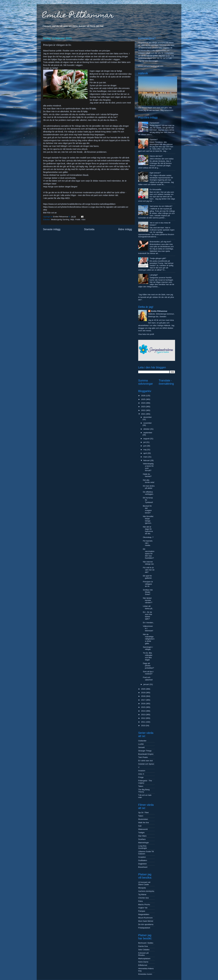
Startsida (89, 229)
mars (146, 457)
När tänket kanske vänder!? (148, 600)
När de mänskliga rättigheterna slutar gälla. (149, 639)
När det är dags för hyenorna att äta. (148, 530)
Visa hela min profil (146, 334)
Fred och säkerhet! (148, 678)
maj (145, 450)
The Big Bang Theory (144, 791)
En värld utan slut (145, 761)
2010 (143, 726)
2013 (143, 715)
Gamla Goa (143, 946)
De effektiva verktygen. (148, 493)
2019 (143, 693)
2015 (143, 707)
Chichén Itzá (143, 898)
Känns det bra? (156, 156)
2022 (143, 410)
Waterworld (143, 829)
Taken (141, 786)
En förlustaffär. (156, 189)
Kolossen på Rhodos (143, 954)
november (148, 423)
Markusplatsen (144, 958)
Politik (78, 220)
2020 (143, 689)
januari (146, 684)
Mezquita (142, 888)
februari (147, 460)
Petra (140, 901)
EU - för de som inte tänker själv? (148, 616)
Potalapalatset (144, 928)
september (148, 433)
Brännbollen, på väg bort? (160, 242)
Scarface (142, 839)
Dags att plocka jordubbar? (148, 666)
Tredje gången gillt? (158, 258)
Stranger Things (145, 751)
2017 (143, 700)
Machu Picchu (144, 905)
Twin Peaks (143, 757)
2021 (143, 414)
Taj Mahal (142, 894)
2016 (143, 704)
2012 (143, 718)
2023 (143, 407)
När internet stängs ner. (149, 563)
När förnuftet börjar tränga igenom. (148, 520)
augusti (147, 439)
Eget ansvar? (155, 173)
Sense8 (141, 747)
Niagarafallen (144, 914)
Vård (83, 220)
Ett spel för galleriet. (148, 577)
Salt (140, 826)
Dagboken (143, 864)
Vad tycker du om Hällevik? (161, 206)
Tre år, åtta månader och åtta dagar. (148, 656)
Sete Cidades (144, 950)
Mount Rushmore (145, 918)
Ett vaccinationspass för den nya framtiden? (149, 554)
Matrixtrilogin (144, 843)
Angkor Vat (143, 908)
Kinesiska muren (145, 974)
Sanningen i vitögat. (148, 648)
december (148, 417)
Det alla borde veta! (149, 481)
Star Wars (142, 836)
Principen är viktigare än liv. (148, 584)
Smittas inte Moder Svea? (148, 592)
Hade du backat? (147, 475)
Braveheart (143, 867)
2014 (143, 711)
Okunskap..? (148, 537)
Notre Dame (143, 962)
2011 (143, 722)
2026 (143, 396)
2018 (143, 696)
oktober (147, 429)
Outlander (142, 741)
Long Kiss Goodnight (143, 847)
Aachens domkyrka (146, 891)
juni (145, 446)
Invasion (142, 771)
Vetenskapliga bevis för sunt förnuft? (148, 467)
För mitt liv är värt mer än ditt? (149, 570)
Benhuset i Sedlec (146, 943)
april (145, 453)
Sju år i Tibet (143, 813)
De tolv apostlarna (146, 924)
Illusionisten (143, 819)
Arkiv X (141, 774)
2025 (143, 399)
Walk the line (144, 823)
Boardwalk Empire (146, 754)
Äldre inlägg (125, 229)
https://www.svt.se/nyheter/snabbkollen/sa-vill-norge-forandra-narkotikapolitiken (79, 204)
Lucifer (141, 744)
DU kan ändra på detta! (149, 487)
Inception (142, 857)
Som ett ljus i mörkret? (148, 673)
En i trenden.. (148, 623)
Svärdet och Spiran (146, 764)
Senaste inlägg (52, 229)
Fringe (141, 777)
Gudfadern (143, 860)
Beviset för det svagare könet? (147, 509)
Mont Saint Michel (146, 921)
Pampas (142, 911)
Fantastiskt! (154, 123)
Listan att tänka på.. (148, 607)
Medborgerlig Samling (60, 220)
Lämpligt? (154, 275)
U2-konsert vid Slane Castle (144, 883)
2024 (143, 403)
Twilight (141, 833)
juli (145, 442)
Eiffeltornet (143, 965)
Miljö (72, 220)
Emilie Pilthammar (78, 16)
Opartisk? (154, 140)
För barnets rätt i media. (148, 543)
